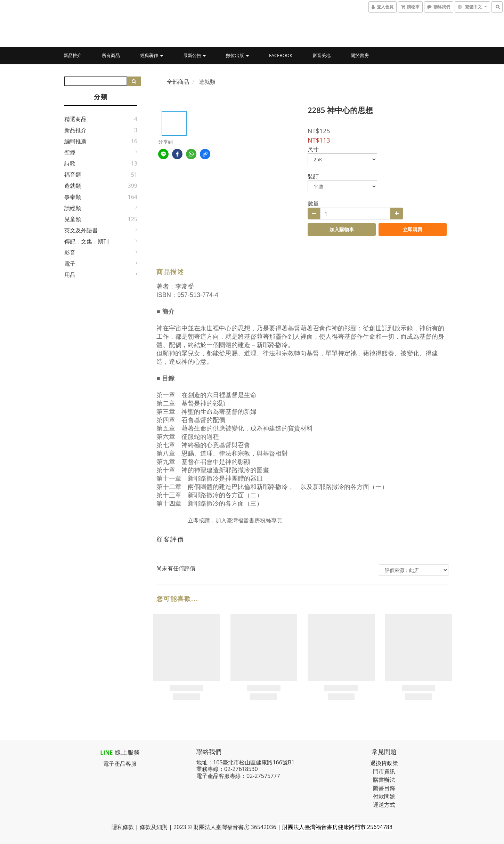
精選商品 (75, 119)
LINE (106, 753)
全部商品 (178, 82)
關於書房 (360, 55)
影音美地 (322, 55)
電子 (70, 264)
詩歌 (70, 163)
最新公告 (194, 55)
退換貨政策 (384, 763)
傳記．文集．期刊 (87, 241)
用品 (70, 275)
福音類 (73, 175)
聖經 (70, 152)
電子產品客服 (120, 764)
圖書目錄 (384, 788)
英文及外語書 (81, 230)
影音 (70, 252)
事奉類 (73, 197)
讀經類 (73, 208)
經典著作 (151, 55)
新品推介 (73, 55)
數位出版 (237, 55)
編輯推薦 (75, 141)
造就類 (73, 186)
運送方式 (384, 805)
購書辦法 (384, 780)
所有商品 (111, 55)
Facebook (281, 55)
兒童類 (73, 219)
